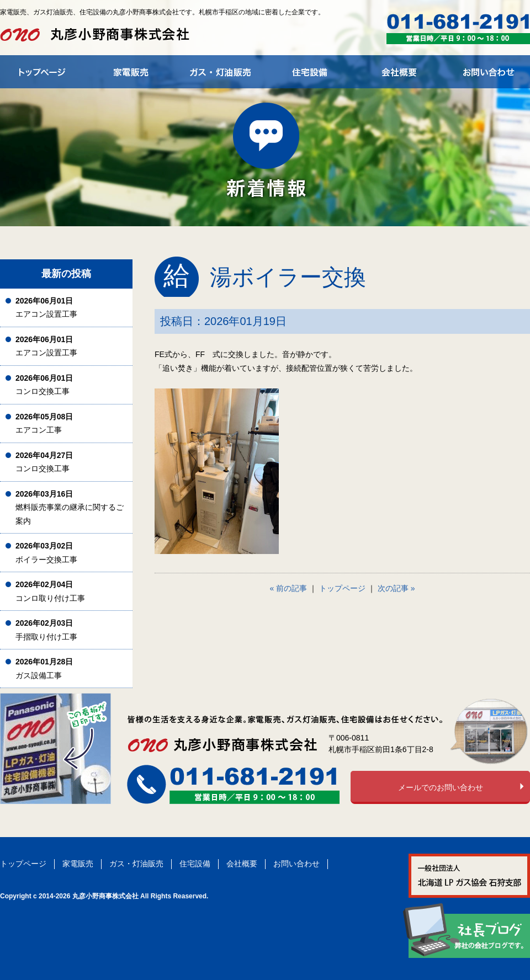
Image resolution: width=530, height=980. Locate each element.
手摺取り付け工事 (46, 630)
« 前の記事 (289, 588)
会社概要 (242, 864)
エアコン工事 (44, 424)
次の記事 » (396, 588)
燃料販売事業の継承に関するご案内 (70, 507)
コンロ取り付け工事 (50, 591)
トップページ (342, 588)
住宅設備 (195, 864)
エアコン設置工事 (46, 308)
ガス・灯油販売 (136, 864)
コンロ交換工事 (44, 385)
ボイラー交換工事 (46, 553)
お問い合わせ (296, 864)
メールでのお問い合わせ (441, 787)
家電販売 (78, 864)
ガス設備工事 (44, 669)
